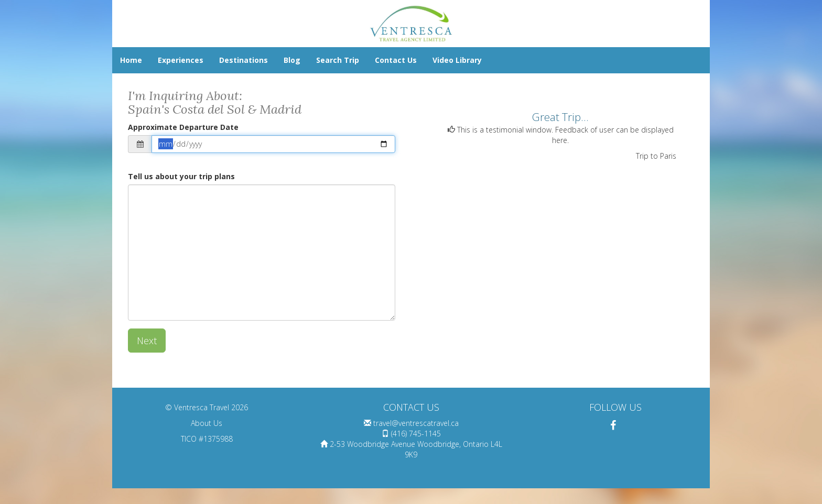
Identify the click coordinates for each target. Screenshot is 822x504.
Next (147, 341)
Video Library (457, 60)
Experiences (181, 60)
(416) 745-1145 (416, 434)
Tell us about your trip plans (181, 176)
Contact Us (396, 60)
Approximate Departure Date (183, 127)
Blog (292, 60)
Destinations (244, 60)
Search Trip (338, 60)
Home (131, 60)
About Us (207, 423)
